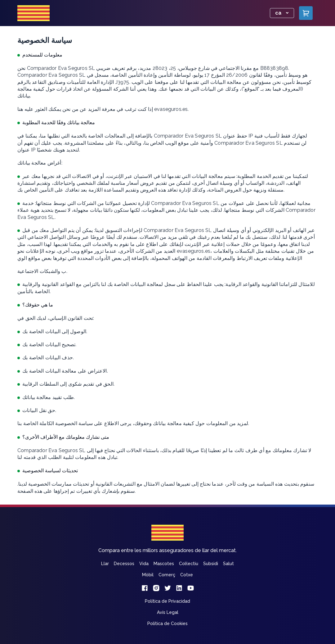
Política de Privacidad (167, 601)
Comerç (167, 575)
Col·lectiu (189, 564)
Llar (105, 564)
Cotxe (187, 575)
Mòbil (148, 575)
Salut (228, 564)
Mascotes (164, 564)
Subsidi (211, 564)
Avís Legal (168, 612)
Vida (144, 564)
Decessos (124, 564)
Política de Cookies (167, 624)
